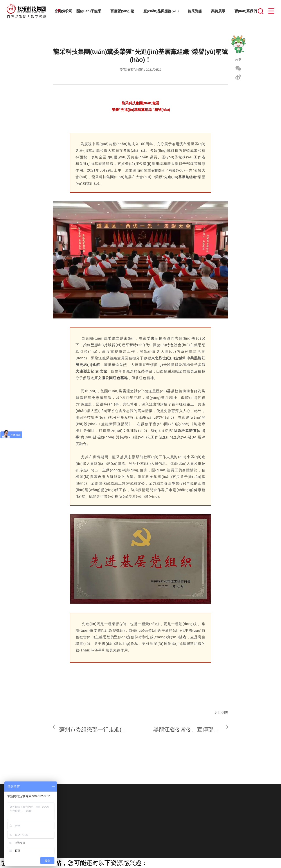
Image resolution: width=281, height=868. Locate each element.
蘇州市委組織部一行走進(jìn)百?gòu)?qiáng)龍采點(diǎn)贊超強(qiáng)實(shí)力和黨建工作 (121, 727)
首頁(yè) (61, 11)
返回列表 (221, 713)
